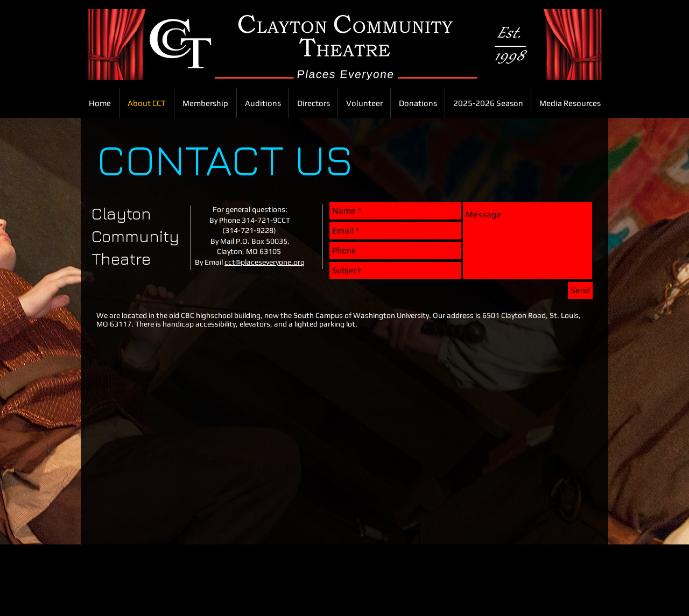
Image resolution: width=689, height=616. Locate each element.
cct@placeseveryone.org (265, 262)
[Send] (580, 291)
